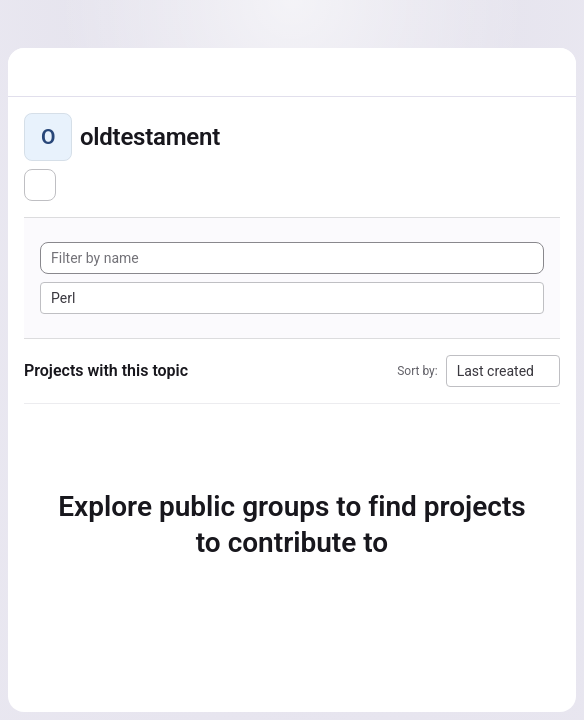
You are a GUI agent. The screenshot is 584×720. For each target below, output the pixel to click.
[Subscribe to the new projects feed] (40, 185)
